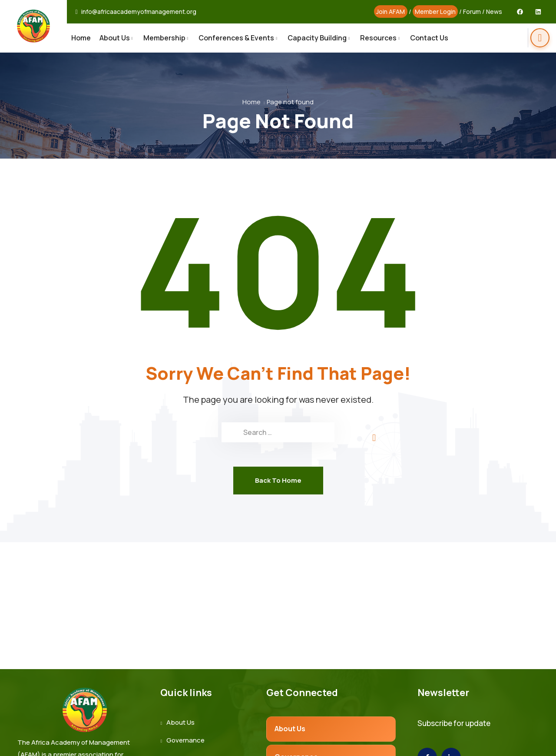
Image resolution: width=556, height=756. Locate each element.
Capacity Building (317, 38)
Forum (472, 12)
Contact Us (429, 38)
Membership (164, 38)
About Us (115, 38)
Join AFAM (391, 12)
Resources (378, 38)
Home (81, 38)
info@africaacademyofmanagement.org (139, 12)
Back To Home (278, 480)
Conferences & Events (236, 38)
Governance (185, 740)
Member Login (435, 12)
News (494, 12)
